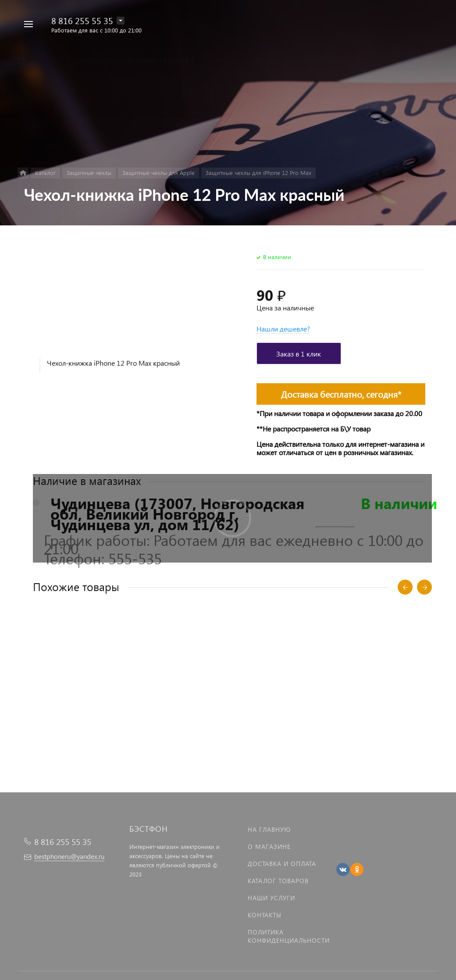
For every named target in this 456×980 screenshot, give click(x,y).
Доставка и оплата (282, 864)
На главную (269, 829)
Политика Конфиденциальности (289, 936)
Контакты (265, 915)
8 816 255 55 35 (82, 20)
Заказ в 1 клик (299, 354)
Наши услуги (271, 898)
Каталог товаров (278, 881)
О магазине (269, 846)
